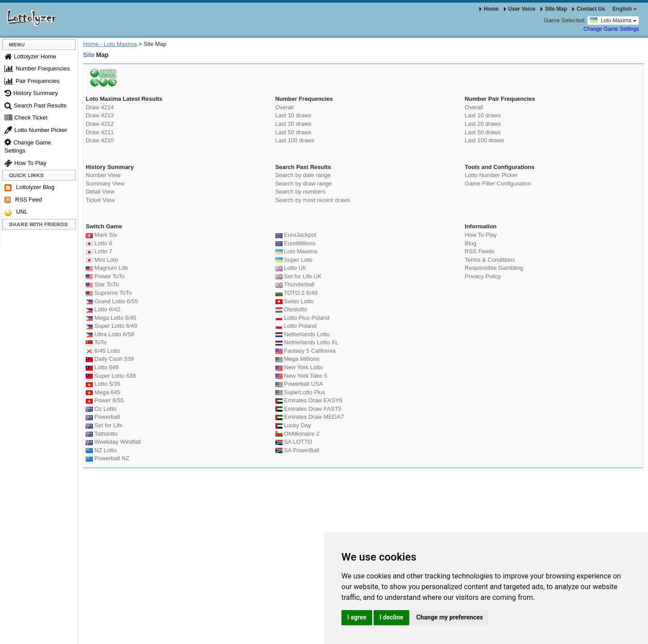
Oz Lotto (101, 409)
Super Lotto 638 (111, 376)
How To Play (25, 163)
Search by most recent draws (313, 200)
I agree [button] (357, 617)
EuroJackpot (296, 235)
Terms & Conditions (490, 260)
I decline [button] (391, 617)
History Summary (31, 93)
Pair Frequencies (32, 81)
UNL (16, 212)
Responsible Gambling (494, 268)
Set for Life (104, 425)
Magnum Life (107, 268)
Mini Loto (102, 260)
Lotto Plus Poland (303, 318)
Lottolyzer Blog (29, 188)
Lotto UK (291, 268)
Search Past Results (35, 105)
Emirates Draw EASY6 (309, 400)
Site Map (554, 9)
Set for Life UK (299, 276)
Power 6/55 (105, 400)
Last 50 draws (293, 132)
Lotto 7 (99, 251)
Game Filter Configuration (498, 184)
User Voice (520, 9)
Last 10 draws (293, 115)
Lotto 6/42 (103, 309)
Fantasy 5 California (305, 351)
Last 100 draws (295, 140)
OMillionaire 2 (297, 434)
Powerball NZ (108, 458)
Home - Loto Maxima (110, 44)
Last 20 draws (293, 124)
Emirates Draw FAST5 (308, 409)
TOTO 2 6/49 (297, 293)
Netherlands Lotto (303, 334)
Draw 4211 (100, 132)
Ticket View (100, 200)
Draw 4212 (100, 124)
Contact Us (588, 9)
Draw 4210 (100, 140)
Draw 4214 (100, 107)
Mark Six (101, 235)
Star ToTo (102, 284)
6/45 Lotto (103, 351)
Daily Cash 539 (110, 359)
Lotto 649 (102, 367)
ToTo (96, 342)
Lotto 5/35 (103, 384)
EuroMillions (295, 243)
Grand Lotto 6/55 (112, 301)
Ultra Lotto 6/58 (110, 334)
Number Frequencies (37, 68)
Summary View (105, 184)
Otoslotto (291, 309)
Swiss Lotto (295, 301)
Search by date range (303, 175)
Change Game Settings (611, 29)
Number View (103, 175)
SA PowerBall (297, 450)
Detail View (100, 192)
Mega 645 (103, 392)
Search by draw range (304, 184)
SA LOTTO (294, 442)
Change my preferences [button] (450, 617)
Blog (470, 243)
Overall (285, 107)
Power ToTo (105, 276)
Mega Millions (297, 359)
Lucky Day (293, 425)
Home (489, 9)
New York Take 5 (301, 376)
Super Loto (294, 260)
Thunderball (295, 284)
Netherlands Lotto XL (307, 342)
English (625, 9)
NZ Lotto (101, 450)
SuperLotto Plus (300, 392)
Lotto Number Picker (36, 130)
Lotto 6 (99, 243)
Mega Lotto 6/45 (111, 318)
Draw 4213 (100, 115)
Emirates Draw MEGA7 (310, 417)
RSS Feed (23, 200)
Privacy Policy (483, 276)
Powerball (103, 417)
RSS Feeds (479, 251)
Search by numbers (301, 192)
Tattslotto (102, 434)
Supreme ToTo (109, 293)
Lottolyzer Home (30, 56)
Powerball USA (299, 384)
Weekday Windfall (113, 442)
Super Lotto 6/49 (112, 326)
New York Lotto (299, 367)
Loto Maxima (613, 20)
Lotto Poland (296, 326)
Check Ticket (26, 118)
